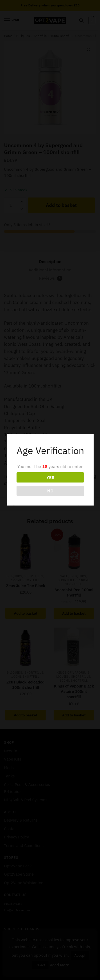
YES (50, 477)
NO (50, 491)
